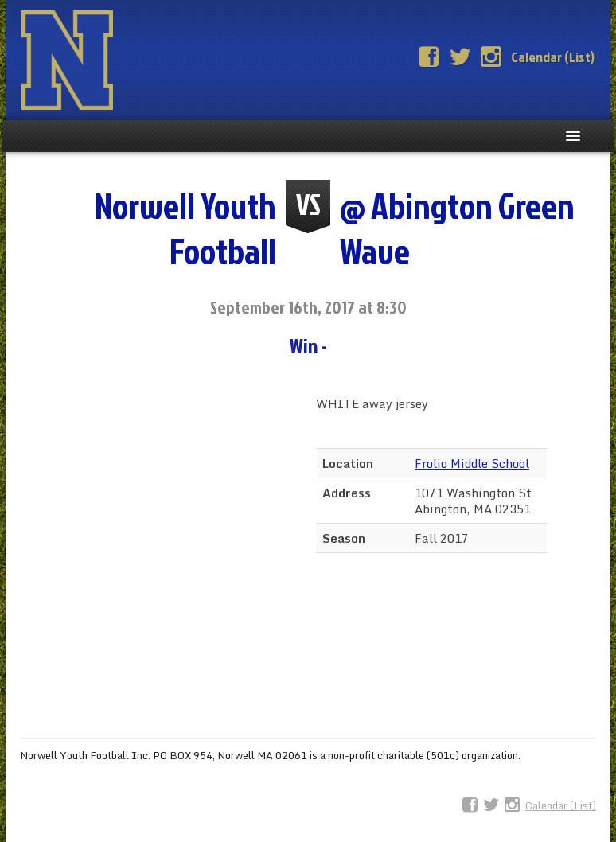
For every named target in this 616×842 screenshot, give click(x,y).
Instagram (491, 57)
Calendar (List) (553, 57)
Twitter (460, 57)
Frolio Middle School (472, 463)
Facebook (429, 57)
